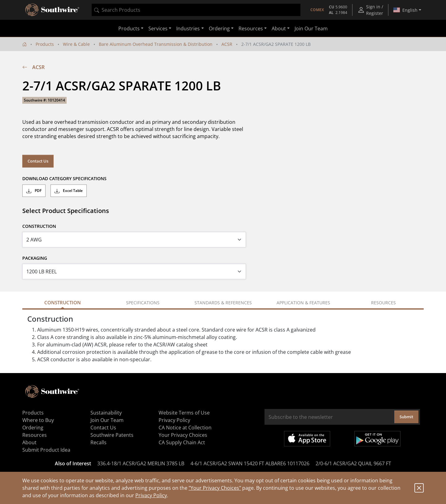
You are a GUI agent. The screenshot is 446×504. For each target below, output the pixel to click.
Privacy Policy (151, 495)
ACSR (227, 44)
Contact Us (38, 161)
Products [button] (129, 28)
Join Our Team (311, 28)
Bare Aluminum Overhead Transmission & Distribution (156, 44)
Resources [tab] (383, 303)
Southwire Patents (112, 435)
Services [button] (158, 28)
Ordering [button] (219, 28)
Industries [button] (188, 28)
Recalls (98, 442)
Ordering (33, 428)
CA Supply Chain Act (182, 442)
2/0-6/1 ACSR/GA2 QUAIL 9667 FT (353, 463)
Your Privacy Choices (183, 435)
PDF (34, 191)
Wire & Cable (76, 44)
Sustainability (106, 413)
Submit (406, 417)
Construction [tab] (63, 302)
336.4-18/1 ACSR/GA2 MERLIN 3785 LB (141, 463)
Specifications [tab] (143, 303)
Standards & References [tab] (223, 303)
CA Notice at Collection (185, 428)
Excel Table (69, 191)
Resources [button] (251, 28)
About (29, 442)
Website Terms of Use (184, 413)
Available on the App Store (307, 439)
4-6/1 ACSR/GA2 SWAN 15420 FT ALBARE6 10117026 (250, 463)
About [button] (279, 28)
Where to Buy (38, 420)
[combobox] (196, 10)
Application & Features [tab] (303, 303)
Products (45, 44)
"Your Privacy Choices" (215, 488)
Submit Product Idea (46, 450)
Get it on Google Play (377, 439)
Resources (35, 435)
